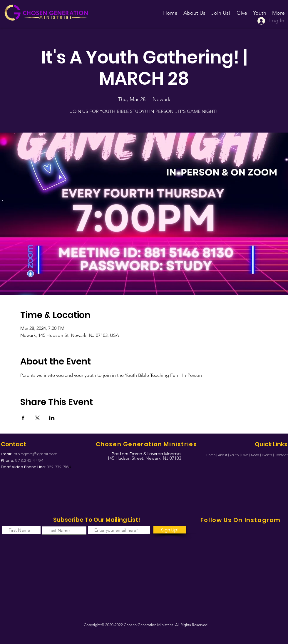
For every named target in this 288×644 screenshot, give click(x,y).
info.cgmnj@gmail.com (35, 454)
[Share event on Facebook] (23, 418)
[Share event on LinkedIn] (52, 418)
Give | (246, 455)
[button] (221, 10)
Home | (212, 455)
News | (256, 455)
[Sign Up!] (170, 530)
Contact (281, 455)
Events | (268, 455)
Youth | (236, 455)
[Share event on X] (37, 418)
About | (224, 455)
